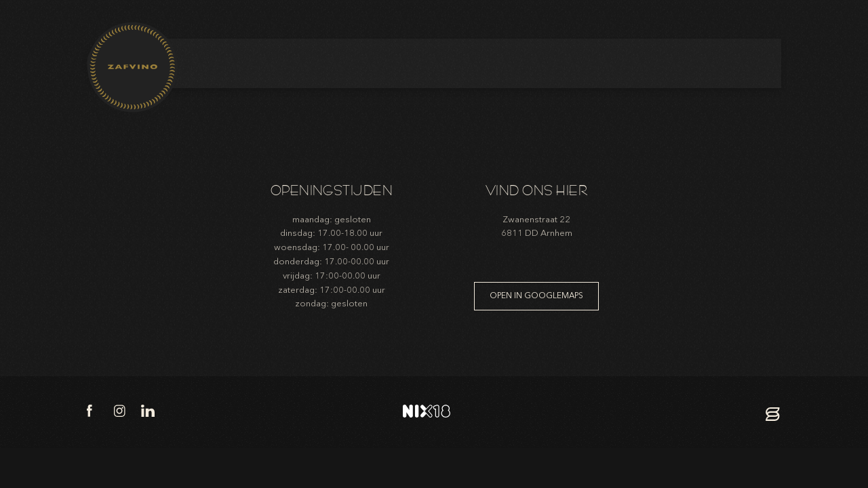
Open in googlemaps (536, 296)
